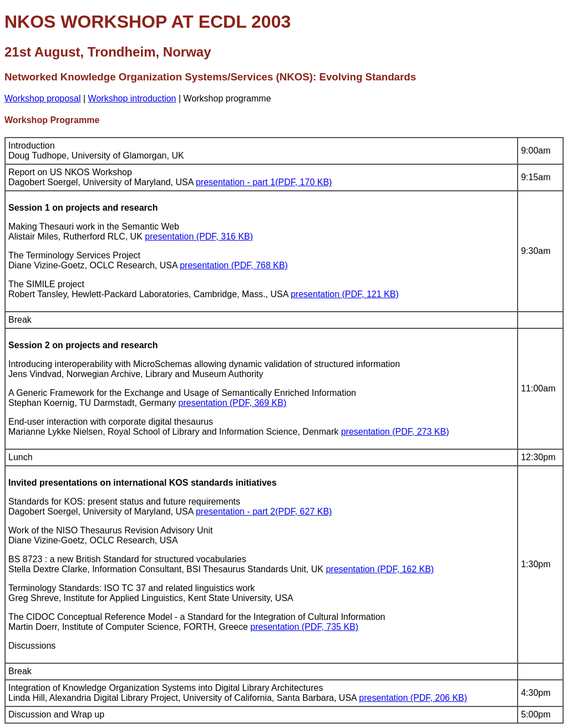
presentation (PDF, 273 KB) (395, 432)
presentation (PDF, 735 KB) (304, 627)
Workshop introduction (132, 98)
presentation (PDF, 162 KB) (380, 569)
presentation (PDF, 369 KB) (233, 403)
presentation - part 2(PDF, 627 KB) (264, 511)
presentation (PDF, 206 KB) (413, 698)
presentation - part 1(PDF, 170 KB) (264, 182)
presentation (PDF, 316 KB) (199, 236)
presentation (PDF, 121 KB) (345, 294)
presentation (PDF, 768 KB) (234, 265)
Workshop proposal (43, 98)
